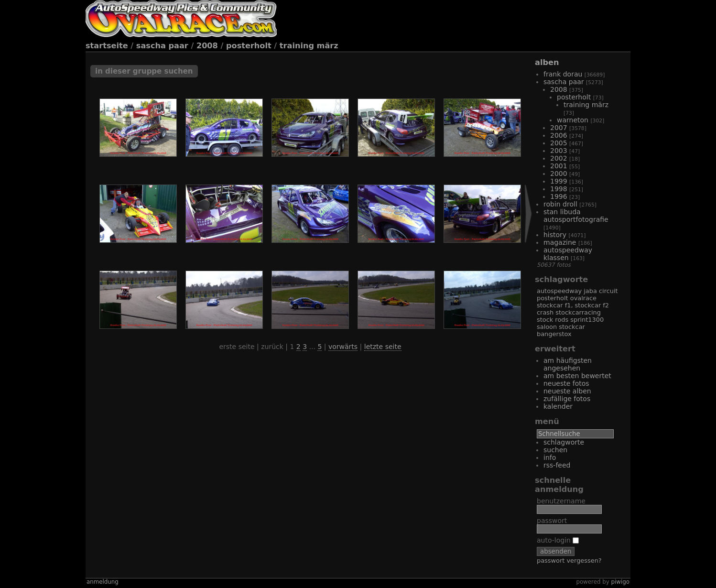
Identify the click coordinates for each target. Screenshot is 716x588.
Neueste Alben (567, 391)
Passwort (552, 521)
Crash (545, 312)
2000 (559, 174)
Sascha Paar (162, 46)
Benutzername (561, 501)
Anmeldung (103, 582)
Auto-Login (558, 540)
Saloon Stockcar (561, 327)
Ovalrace (583, 298)
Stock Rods (553, 320)
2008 (207, 46)
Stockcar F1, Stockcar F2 (573, 305)
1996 (559, 196)
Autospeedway (559, 291)
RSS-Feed (557, 465)
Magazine (560, 242)
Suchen (555, 450)
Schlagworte (564, 442)
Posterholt (249, 46)
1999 (559, 181)
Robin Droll (560, 204)
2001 (559, 166)
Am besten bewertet (577, 376)
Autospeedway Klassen (568, 254)
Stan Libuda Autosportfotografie (576, 216)
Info (550, 457)
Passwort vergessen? (569, 561)
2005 (559, 143)
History (555, 235)
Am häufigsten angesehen (568, 364)
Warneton (573, 120)
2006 (559, 135)
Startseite (107, 46)
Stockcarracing (578, 312)
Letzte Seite (383, 347)
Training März (309, 46)
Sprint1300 (587, 320)
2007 (559, 128)
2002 (559, 158)
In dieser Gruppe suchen (144, 71)
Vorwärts (343, 347)
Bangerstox (554, 334)
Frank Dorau (563, 74)
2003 (559, 151)
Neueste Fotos (566, 383)
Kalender (558, 406)
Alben (547, 62)
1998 (559, 189)
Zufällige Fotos (567, 399)
